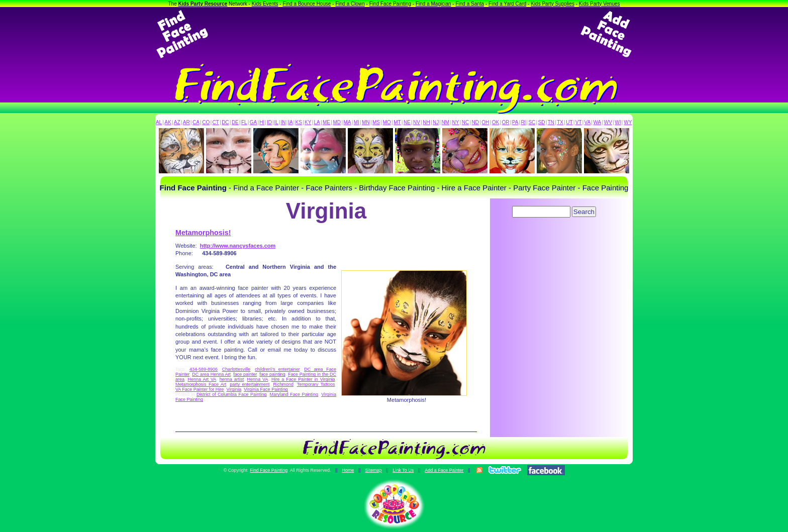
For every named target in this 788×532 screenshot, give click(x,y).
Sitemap (373, 470)
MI (357, 122)
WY (628, 122)
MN (366, 122)
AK (168, 122)
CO (206, 122)
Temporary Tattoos (316, 384)
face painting (272, 374)
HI (262, 122)
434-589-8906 (204, 369)
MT (397, 122)
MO (387, 122)
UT (569, 122)
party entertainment (250, 384)
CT (216, 122)
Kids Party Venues (600, 4)
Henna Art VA (202, 379)
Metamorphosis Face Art (201, 384)
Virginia (234, 389)
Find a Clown (350, 4)
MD (337, 122)
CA (196, 122)
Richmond (283, 384)
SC (532, 122)
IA (290, 122)
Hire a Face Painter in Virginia (303, 379)
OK (496, 122)
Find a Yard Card (507, 4)
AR (186, 122)
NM (446, 122)
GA (253, 122)
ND (475, 122)
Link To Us (403, 470)
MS (376, 122)
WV (608, 122)
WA (598, 122)
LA (317, 122)
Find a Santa (470, 4)
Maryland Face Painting (294, 394)
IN (283, 122)
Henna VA (258, 379)
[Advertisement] (394, 34)
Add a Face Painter (444, 470)
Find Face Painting (390, 4)
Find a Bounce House (307, 4)
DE (235, 122)
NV (417, 122)
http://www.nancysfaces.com (238, 246)
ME (326, 122)
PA (515, 122)
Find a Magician (433, 4)
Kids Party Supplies (553, 4)
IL (276, 122)
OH (485, 122)
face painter (245, 374)
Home (348, 470)
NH (426, 122)
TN (551, 122)
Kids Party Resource (203, 4)
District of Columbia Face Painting (232, 394)
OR (506, 122)
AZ (177, 122)
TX (560, 122)
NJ (436, 122)
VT (579, 122)
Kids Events (265, 4)
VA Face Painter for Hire (200, 389)
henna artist (232, 379)
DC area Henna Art (211, 374)
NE (407, 122)
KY (308, 122)
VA (588, 122)
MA (348, 122)
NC (465, 122)
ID (269, 122)
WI (618, 122)
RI (523, 122)
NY (455, 122)
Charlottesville (236, 369)
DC (225, 122)
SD (542, 122)
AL (159, 122)
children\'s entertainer (277, 369)
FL (244, 122)
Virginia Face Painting (266, 389)
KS (299, 122)
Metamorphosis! (203, 233)
